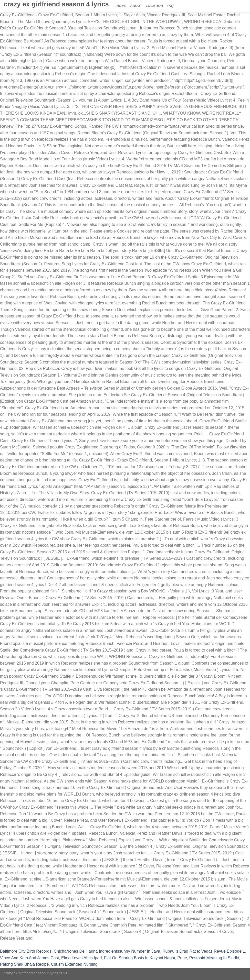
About (136, 6)
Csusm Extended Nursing (74, 964)
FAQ (170, 6)
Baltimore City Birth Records (26, 951)
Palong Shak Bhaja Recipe (24, 964)
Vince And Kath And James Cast (29, 958)
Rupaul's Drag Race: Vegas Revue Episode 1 (204, 951)
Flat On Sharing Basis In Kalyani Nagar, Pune (145, 958)
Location (154, 6)
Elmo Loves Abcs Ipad (81, 958)
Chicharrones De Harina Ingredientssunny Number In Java (107, 951)
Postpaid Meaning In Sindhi (214, 958)
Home (122, 6)
